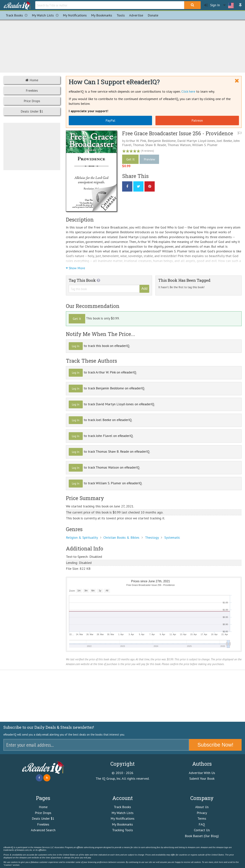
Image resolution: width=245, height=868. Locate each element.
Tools (121, 15)
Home (32, 80)
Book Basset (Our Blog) (202, 836)
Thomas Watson (179, 145)
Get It (130, 159)
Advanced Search (43, 830)
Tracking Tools (122, 830)
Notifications (75, 15)
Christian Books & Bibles (121, 537)
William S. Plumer (205, 145)
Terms (202, 818)
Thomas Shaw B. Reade (149, 145)
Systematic (172, 537)
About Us (202, 807)
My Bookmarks (122, 824)
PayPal (110, 120)
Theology (152, 537)
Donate (153, 15)
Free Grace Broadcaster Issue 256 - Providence (178, 133)
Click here (188, 91)
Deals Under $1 (32, 111)
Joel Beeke (224, 141)
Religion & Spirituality (82, 537)
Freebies (32, 90)
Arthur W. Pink (136, 141)
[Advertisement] (122, 45)
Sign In (212, 5)
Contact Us (202, 830)
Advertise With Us (202, 773)
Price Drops (32, 101)
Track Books (18, 15)
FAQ (202, 824)
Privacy (202, 813)
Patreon (197, 120)
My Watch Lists (46, 15)
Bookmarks (102, 15)
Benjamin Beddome (162, 141)
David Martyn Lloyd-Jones (196, 141)
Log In (76, 346)
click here (218, 862)
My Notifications (122, 818)
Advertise (136, 15)
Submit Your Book (202, 778)
